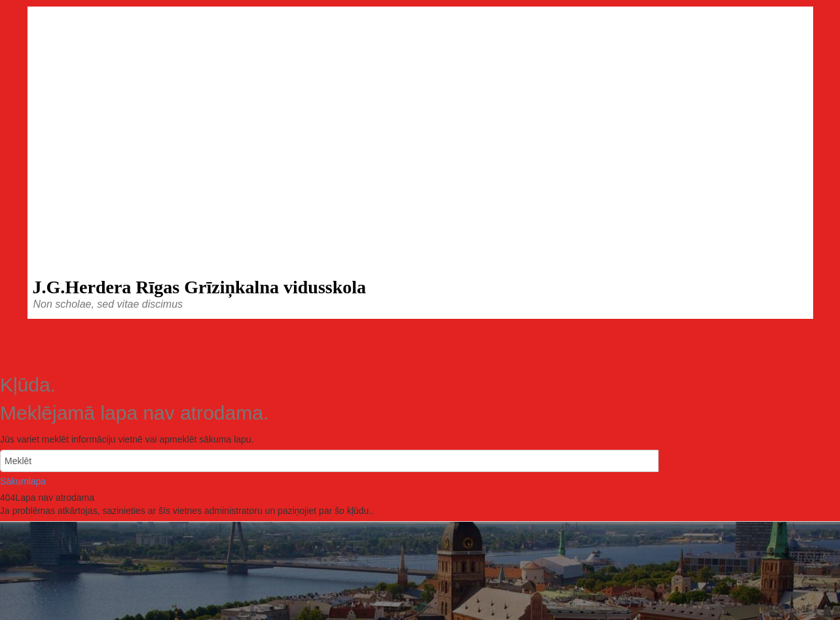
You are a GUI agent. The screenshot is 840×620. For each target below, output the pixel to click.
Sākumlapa (23, 481)
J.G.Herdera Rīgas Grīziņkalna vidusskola (200, 287)
